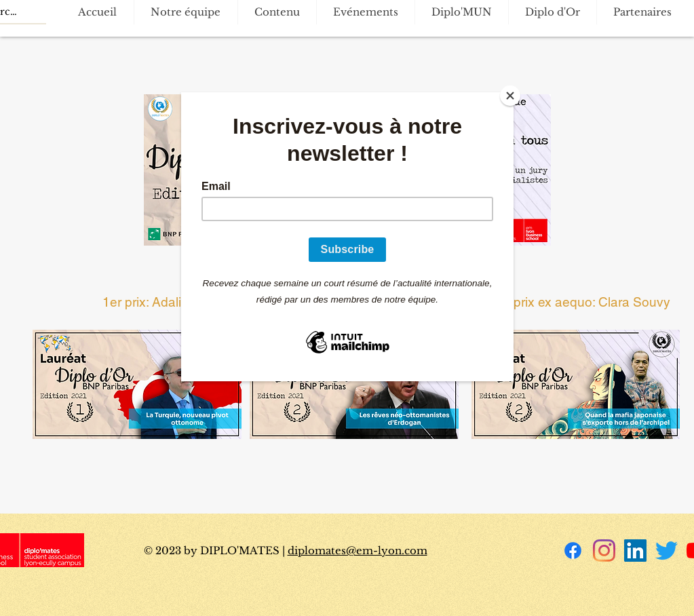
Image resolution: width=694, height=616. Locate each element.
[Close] (510, 96)
